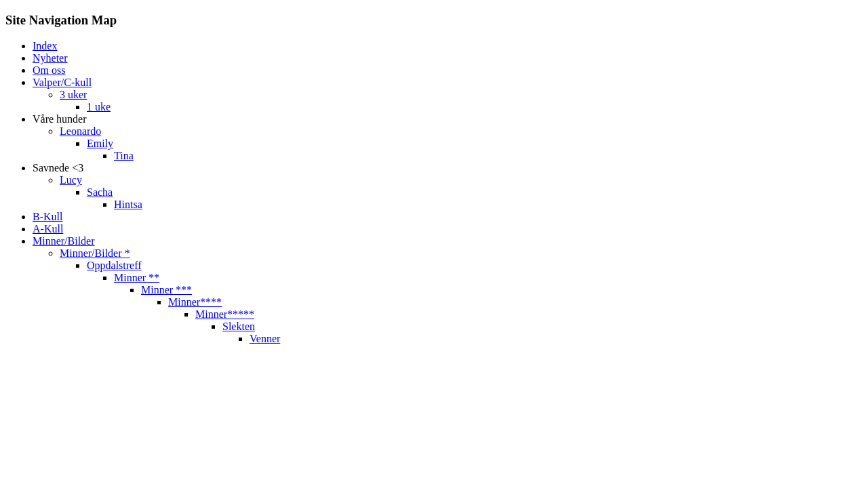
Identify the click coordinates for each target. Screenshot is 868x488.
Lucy (71, 180)
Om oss (49, 70)
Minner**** (195, 302)
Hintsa (128, 204)
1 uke (99, 107)
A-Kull (48, 229)
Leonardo (80, 131)
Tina (124, 156)
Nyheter (50, 58)
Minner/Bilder (64, 241)
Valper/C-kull (62, 82)
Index (45, 46)
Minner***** (225, 314)
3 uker (73, 95)
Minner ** (137, 278)
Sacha (100, 192)
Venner (265, 339)
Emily (100, 143)
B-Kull (47, 217)
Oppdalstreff (114, 265)
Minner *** (166, 290)
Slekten (239, 326)
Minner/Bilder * (95, 253)
